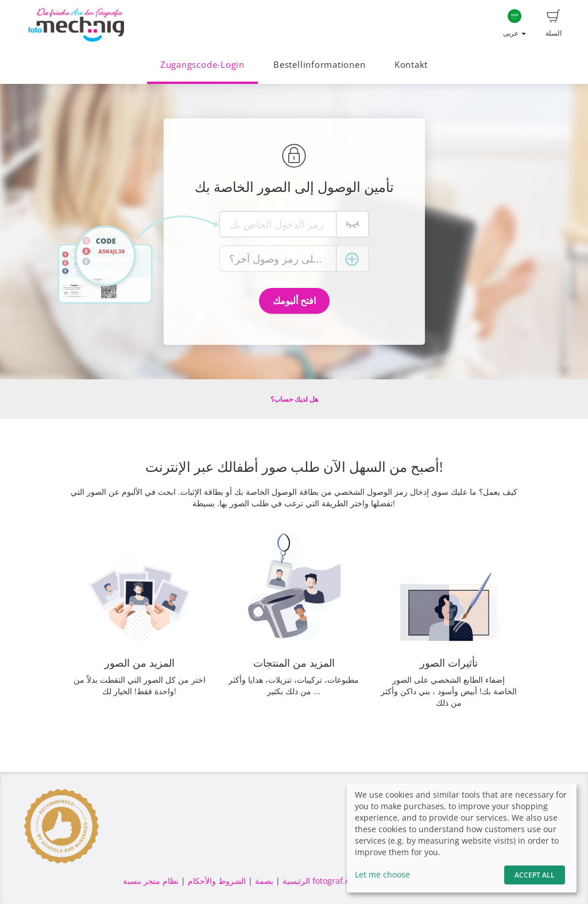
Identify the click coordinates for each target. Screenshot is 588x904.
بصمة (263, 881)
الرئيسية (295, 881)
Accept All (535, 875)
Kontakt (411, 65)
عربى (514, 24)
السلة (554, 24)
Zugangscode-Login (202, 65)
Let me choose (382, 874)
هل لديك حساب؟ (294, 399)
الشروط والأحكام (217, 881)
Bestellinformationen (319, 65)
